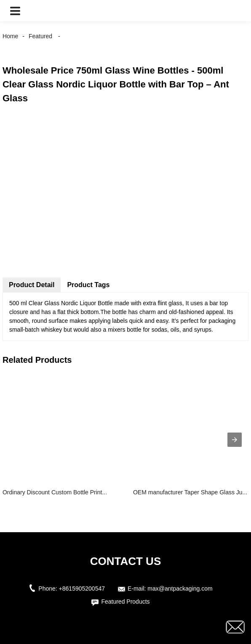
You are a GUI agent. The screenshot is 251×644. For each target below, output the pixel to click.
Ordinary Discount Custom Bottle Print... (55, 492)
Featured (40, 36)
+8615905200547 (82, 589)
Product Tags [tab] (88, 285)
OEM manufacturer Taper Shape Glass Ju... (190, 492)
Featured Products (125, 602)
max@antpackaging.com (180, 589)
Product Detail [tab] (32, 285)
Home (10, 36)
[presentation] (235, 440)
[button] (15, 11)
